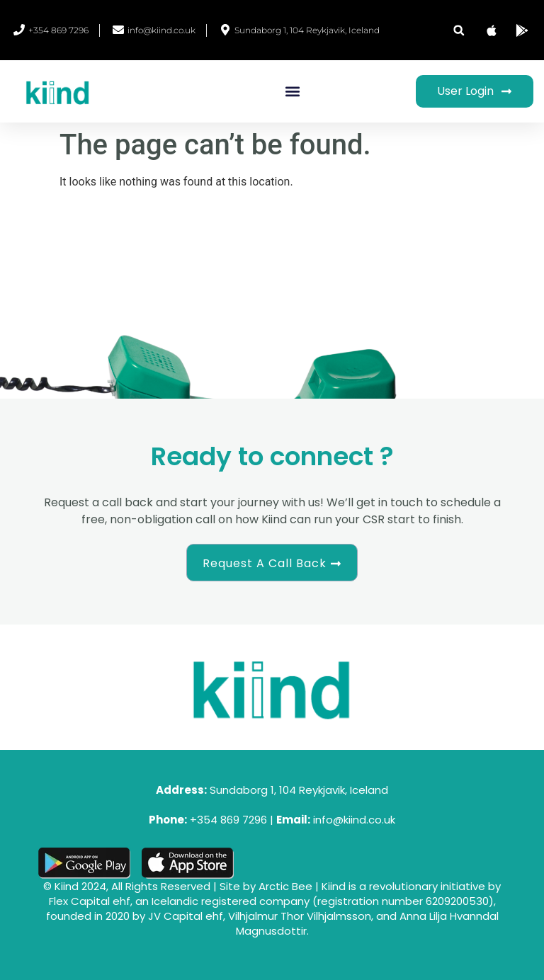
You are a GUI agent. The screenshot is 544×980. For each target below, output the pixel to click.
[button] (459, 30)
